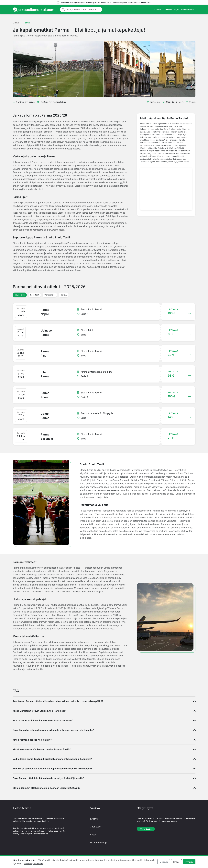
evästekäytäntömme (33, 864)
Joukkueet (167, 9)
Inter (87, 588)
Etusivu (158, 9)
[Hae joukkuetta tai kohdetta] (84, 9)
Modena (67, 568)
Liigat (176, 9)
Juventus (66, 588)
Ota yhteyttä (146, 829)
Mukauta (164, 862)
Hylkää (176, 862)
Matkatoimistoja (188, 9)
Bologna (92, 578)
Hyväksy (189, 862)
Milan (77, 588)
